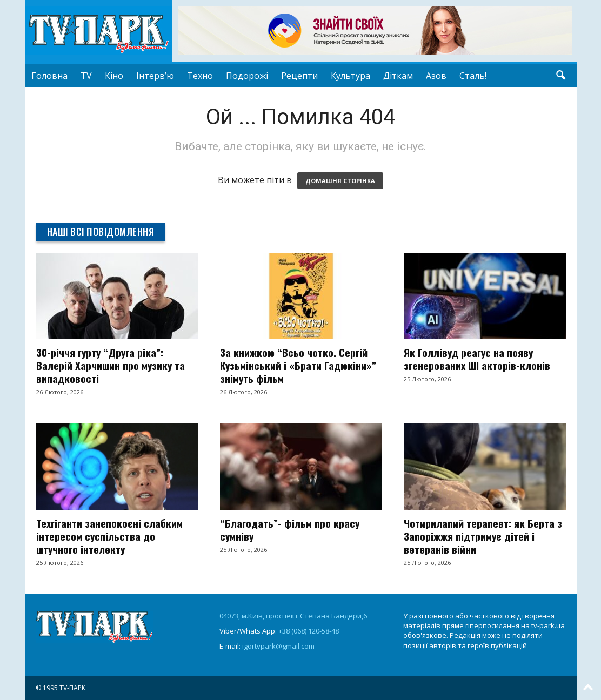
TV (86, 76)
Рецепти (299, 76)
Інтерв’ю (155, 76)
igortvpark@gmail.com (278, 646)
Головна (49, 76)
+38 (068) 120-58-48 (309, 631)
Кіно (114, 76)
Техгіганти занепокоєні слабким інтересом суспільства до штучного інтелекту (109, 536)
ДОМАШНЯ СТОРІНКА (340, 181)
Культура (350, 76)
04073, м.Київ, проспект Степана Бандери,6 (293, 616)
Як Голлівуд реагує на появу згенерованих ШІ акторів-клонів (477, 359)
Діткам (398, 76)
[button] (560, 76)
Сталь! (473, 76)
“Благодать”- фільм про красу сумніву (290, 529)
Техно (200, 76)
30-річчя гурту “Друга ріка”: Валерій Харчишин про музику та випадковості (111, 365)
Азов (436, 76)
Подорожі (247, 76)
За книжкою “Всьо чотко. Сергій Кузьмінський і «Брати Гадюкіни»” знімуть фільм (298, 365)
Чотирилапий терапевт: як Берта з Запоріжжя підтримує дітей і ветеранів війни (483, 536)
